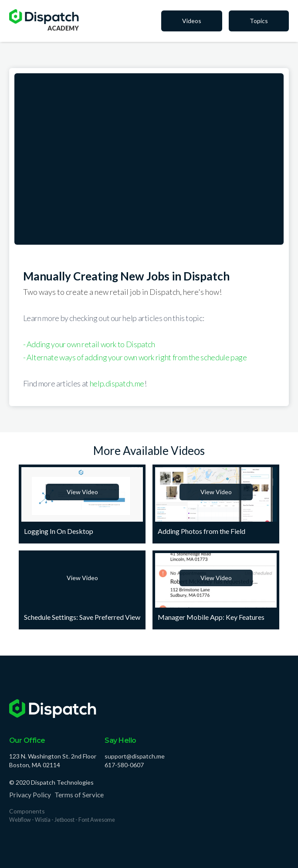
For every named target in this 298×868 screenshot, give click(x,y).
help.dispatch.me (117, 383)
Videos (192, 21)
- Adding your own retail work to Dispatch (89, 344)
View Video (82, 492)
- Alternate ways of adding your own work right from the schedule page (135, 357)
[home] (44, 17)
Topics (259, 21)
